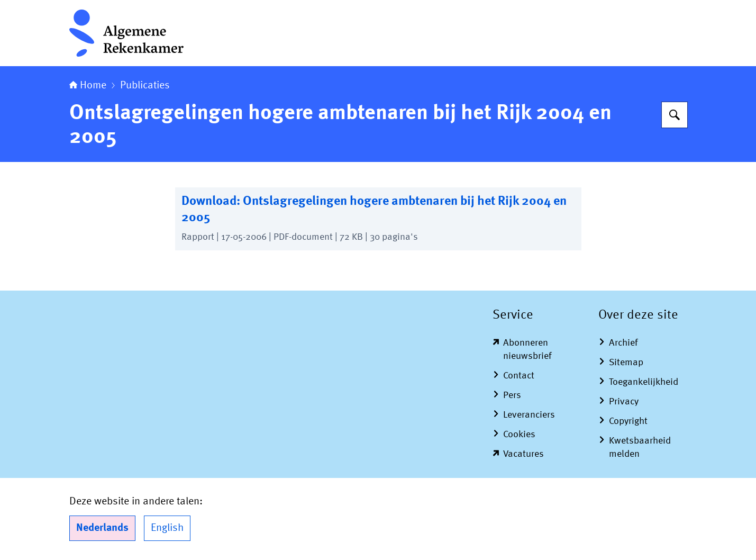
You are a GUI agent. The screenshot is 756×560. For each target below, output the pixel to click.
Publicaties (145, 86)
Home (88, 86)
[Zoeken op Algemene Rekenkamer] (675, 115)
